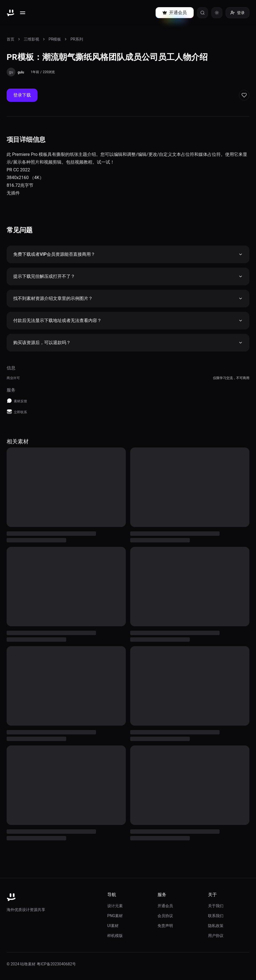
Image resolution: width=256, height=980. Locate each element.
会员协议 (165, 916)
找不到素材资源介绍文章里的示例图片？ (128, 298)
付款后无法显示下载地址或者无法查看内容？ (128, 320)
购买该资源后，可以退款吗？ (128, 343)
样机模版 (115, 936)
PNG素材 (115, 916)
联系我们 (216, 916)
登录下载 (22, 95)
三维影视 (31, 39)
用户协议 (216, 936)
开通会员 (165, 906)
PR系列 (77, 39)
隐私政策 (216, 926)
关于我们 (216, 906)
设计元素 (115, 906)
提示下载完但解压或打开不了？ (128, 276)
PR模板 (55, 39)
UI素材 (113, 926)
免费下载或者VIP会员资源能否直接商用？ (128, 254)
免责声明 (165, 926)
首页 (10, 39)
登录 (238, 13)
